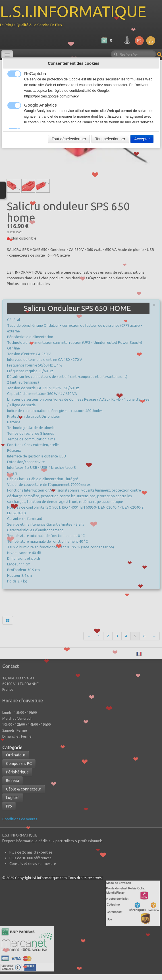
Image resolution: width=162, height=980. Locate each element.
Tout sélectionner (110, 139)
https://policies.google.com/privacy (51, 96)
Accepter (142, 139)
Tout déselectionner (69, 139)
